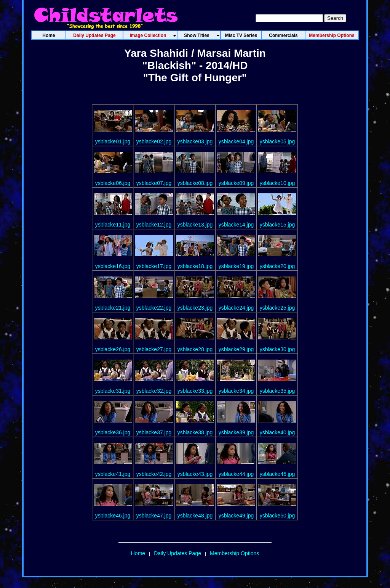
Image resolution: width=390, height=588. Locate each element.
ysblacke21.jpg (113, 308)
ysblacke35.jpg (277, 391)
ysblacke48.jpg (195, 516)
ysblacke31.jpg (113, 391)
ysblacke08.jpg (195, 183)
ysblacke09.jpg (236, 183)
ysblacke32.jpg (154, 391)
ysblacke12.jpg (154, 225)
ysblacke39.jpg (236, 432)
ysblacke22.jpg (154, 308)
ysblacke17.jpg (154, 266)
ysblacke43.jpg (195, 474)
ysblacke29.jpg (236, 349)
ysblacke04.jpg (236, 141)
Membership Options (234, 553)
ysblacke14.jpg (236, 225)
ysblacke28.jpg (195, 349)
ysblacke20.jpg (277, 266)
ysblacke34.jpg (236, 391)
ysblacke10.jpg (277, 183)
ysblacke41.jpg (113, 474)
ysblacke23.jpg (195, 308)
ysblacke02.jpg (154, 141)
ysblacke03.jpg (195, 141)
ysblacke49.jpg (236, 516)
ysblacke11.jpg (113, 225)
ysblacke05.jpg (277, 141)
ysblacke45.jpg (277, 474)
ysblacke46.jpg (113, 516)
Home (138, 553)
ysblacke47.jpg (154, 516)
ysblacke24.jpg (236, 308)
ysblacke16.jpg (113, 266)
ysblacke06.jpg (113, 183)
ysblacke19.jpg (236, 266)
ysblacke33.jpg (195, 391)
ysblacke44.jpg (236, 474)
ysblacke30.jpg (277, 349)
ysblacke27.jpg (154, 349)
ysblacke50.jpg (277, 516)
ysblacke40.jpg (277, 432)
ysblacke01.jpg (113, 141)
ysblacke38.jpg (195, 432)
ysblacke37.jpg (154, 432)
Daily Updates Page (177, 553)
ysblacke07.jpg (154, 183)
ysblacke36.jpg (113, 432)
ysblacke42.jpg (154, 474)
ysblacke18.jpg (195, 266)
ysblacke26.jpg (113, 349)
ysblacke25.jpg (277, 308)
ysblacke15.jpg (277, 225)
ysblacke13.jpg (195, 225)
